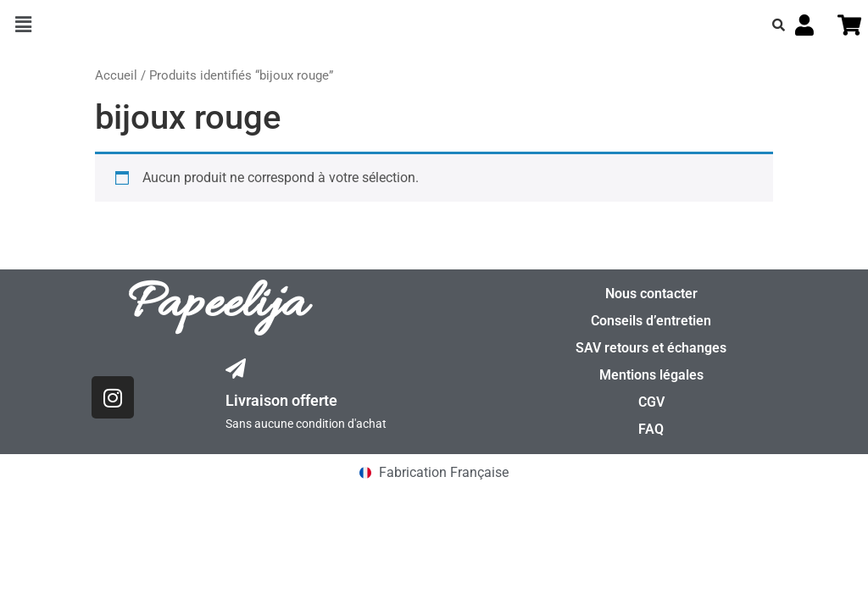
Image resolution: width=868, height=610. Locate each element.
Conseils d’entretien (651, 321)
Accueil (116, 75)
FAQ (651, 429)
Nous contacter (651, 294)
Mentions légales (651, 375)
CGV (651, 402)
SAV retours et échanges (651, 348)
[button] (23, 25)
